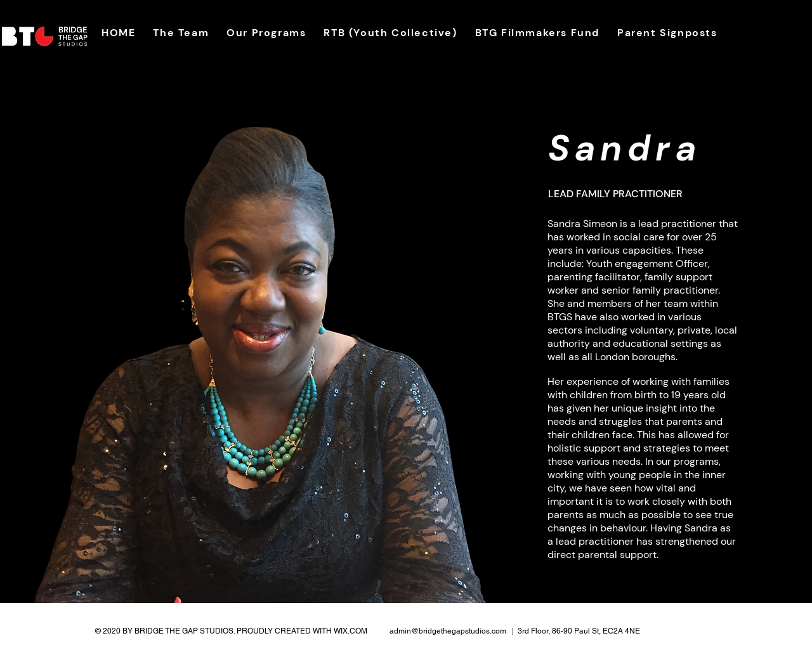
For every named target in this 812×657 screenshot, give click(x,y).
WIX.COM (350, 631)
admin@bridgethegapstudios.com (448, 631)
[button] (181, 33)
